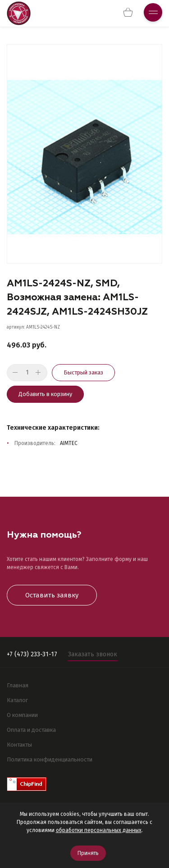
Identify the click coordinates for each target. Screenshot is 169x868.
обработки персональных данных (99, 830)
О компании (22, 715)
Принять (88, 853)
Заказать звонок (93, 654)
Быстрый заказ (83, 372)
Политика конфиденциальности (50, 759)
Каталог (17, 700)
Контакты (19, 745)
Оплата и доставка (31, 730)
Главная (18, 685)
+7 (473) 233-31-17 (32, 654)
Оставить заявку (52, 595)
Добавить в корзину (45, 394)
